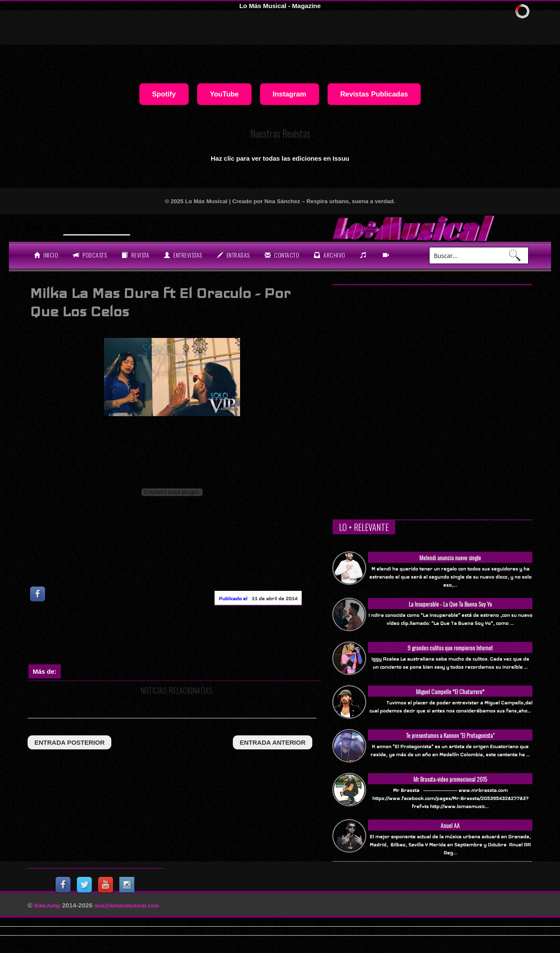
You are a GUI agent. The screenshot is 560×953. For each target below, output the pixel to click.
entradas (233, 255)
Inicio (46, 255)
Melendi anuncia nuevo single (450, 557)
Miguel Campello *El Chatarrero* (450, 691)
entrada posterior (69, 742)
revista (135, 255)
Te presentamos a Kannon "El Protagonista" (450, 735)
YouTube (224, 94)
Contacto (282, 255)
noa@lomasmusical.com (127, 906)
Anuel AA (450, 825)
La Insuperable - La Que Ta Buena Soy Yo (450, 604)
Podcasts (90, 255)
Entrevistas (183, 255)
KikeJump (48, 906)
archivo (330, 255)
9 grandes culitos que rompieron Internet (450, 648)
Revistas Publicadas (374, 94)
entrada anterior (273, 742)
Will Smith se (90, 227)
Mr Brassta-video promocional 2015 (450, 779)
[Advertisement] (182, 637)
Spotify (164, 94)
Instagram (290, 94)
